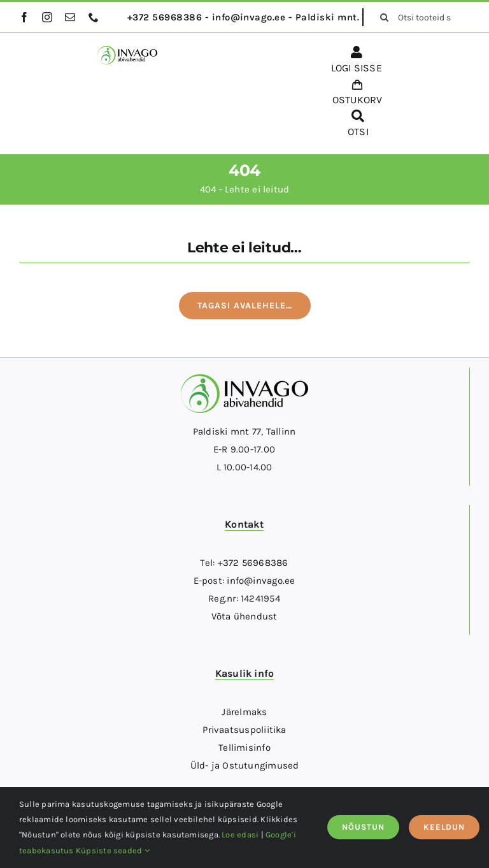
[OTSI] (358, 126)
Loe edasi (240, 835)
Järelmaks (244, 712)
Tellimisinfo (244, 748)
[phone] (94, 17)
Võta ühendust (244, 616)
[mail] (70, 17)
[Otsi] (384, 17)
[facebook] (24, 17)
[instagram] (47, 17)
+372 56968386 (253, 563)
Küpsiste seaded (113, 850)
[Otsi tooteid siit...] (420, 17)
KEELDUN (444, 827)
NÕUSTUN (363, 827)
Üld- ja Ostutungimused (245, 765)
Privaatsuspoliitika (244, 730)
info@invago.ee (261, 581)
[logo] (127, 50)
